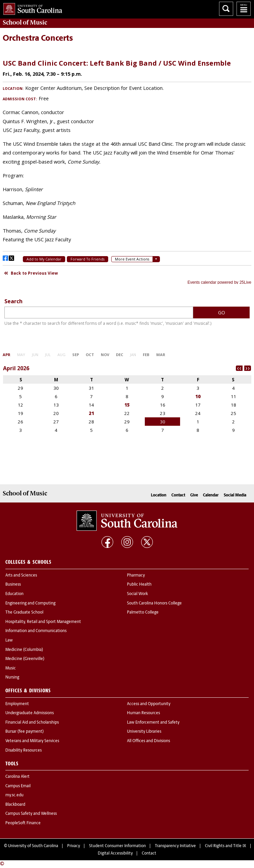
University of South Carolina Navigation (244, 9)
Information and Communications (36, 631)
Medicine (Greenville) (25, 659)
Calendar (211, 495)
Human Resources (143, 713)
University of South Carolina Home (31, 8)
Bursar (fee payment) (25, 732)
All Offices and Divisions (149, 741)
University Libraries (144, 732)
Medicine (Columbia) (24, 650)
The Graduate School (24, 613)
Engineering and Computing (30, 603)
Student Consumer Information (117, 846)
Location (159, 495)
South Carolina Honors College (154, 603)
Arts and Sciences (21, 576)
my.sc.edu (14, 795)
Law (9, 640)
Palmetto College (143, 613)
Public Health (139, 585)
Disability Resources (24, 751)
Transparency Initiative (175, 846)
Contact (178, 495)
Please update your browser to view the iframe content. (127, 169)
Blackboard (15, 805)
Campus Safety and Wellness (31, 814)
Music (11, 668)
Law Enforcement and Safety (153, 723)
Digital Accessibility (115, 854)
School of (25, 23)
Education (14, 594)
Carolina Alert (17, 777)
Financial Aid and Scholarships (32, 723)
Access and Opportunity (149, 704)
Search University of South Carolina (226, 9)
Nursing (12, 678)
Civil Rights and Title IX (226, 846)
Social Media (235, 495)
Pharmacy (136, 576)
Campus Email (18, 786)
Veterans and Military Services (32, 741)
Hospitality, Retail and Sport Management (43, 622)
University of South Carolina (33, 846)
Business (13, 585)
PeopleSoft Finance (23, 823)
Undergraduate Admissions (30, 713)
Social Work (137, 594)
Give (194, 495)
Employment (17, 704)
